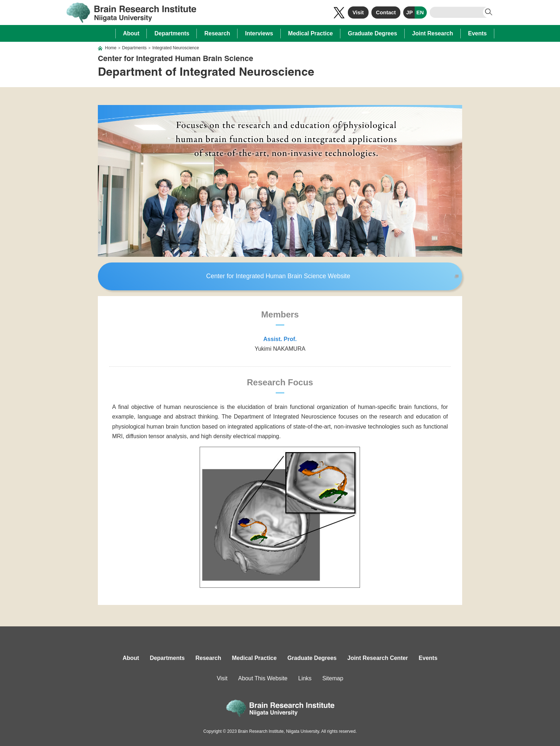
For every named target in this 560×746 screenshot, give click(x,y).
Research (217, 33)
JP (409, 12)
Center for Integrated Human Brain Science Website (278, 276)
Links (305, 678)
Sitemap (333, 678)
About (131, 33)
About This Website (263, 678)
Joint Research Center (378, 658)
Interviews (259, 33)
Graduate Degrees (372, 33)
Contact (386, 12)
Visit (358, 12)
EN (420, 12)
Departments (172, 33)
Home (111, 48)
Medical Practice (311, 33)
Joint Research (433, 33)
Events (477, 33)
